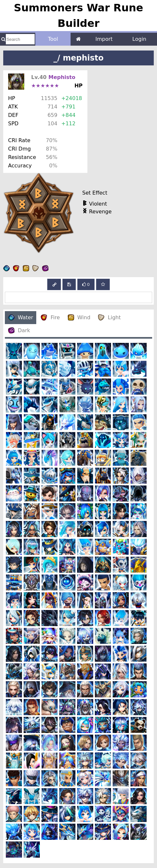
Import (104, 39)
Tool (53, 39)
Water (21, 317)
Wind (79, 317)
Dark (19, 330)
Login (139, 39)
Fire (50, 317)
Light (109, 317)
